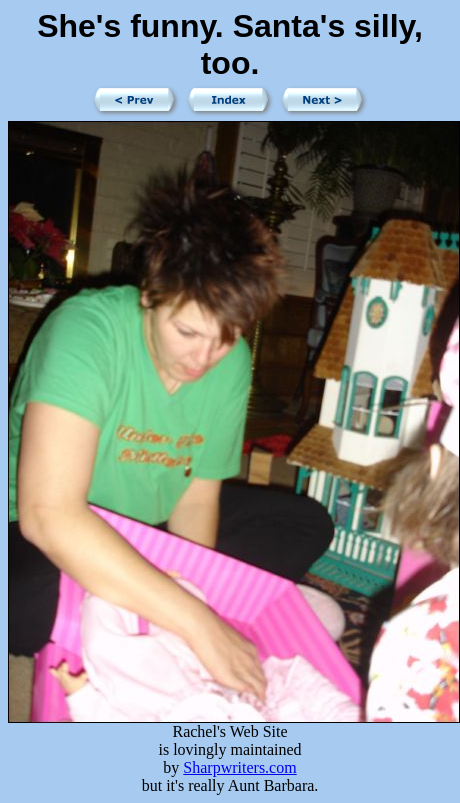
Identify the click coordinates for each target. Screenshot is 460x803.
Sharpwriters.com (239, 767)
